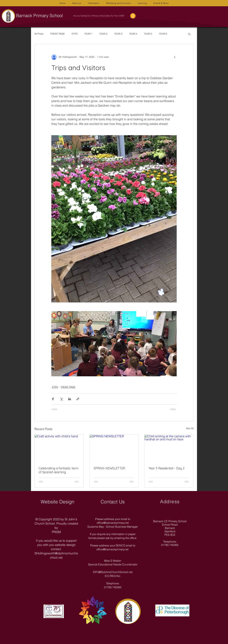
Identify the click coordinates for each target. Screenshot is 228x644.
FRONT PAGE (58, 34)
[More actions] (175, 57)
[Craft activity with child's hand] (59, 448)
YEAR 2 (103, 34)
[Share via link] (78, 399)
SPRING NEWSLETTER (109, 468)
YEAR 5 (148, 34)
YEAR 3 (118, 34)
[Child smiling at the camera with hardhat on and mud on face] (169, 448)
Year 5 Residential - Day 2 (167, 468)
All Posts (39, 34)
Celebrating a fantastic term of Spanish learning (59, 470)
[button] (77, 3)
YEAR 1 (88, 34)
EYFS (75, 34)
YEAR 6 (163, 34)
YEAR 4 (133, 34)
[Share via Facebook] (53, 399)
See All (190, 428)
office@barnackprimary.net (113, 523)
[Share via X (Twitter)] (61, 399)
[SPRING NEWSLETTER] (114, 448)
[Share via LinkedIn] (70, 399)
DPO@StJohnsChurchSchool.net (113, 572)
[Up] (133, 16)
